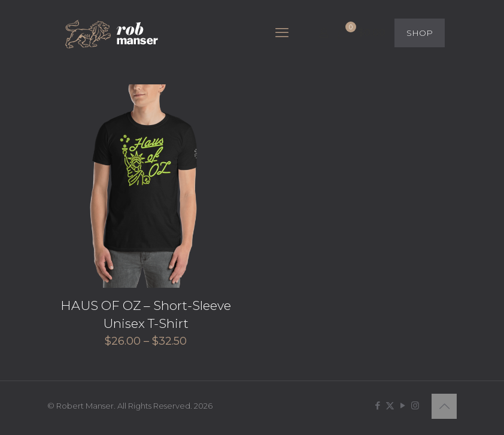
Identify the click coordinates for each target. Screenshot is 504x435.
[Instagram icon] (415, 405)
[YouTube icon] (403, 405)
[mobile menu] (282, 33)
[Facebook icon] (377, 405)
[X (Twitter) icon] (390, 405)
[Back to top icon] (444, 406)
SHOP (420, 33)
